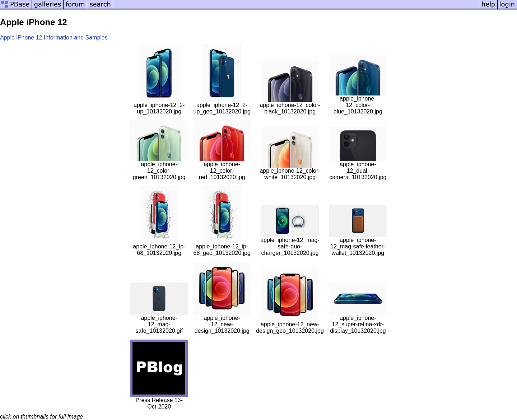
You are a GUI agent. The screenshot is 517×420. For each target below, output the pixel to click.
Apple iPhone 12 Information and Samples (54, 38)
